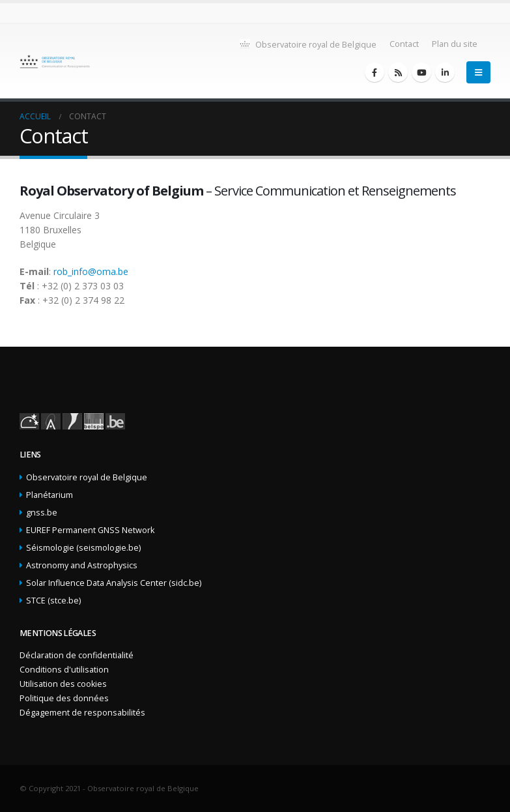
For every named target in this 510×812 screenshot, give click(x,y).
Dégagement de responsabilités (82, 713)
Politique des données (64, 698)
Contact (404, 44)
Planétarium (50, 495)
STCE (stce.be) (53, 601)
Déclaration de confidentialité (77, 655)
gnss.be (42, 513)
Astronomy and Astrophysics (82, 565)
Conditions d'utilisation (64, 670)
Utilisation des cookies (63, 684)
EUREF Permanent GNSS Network (90, 530)
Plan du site (455, 44)
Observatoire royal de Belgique (307, 44)
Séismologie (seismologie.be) (83, 548)
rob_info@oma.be (91, 271)
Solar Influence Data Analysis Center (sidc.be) (114, 583)
